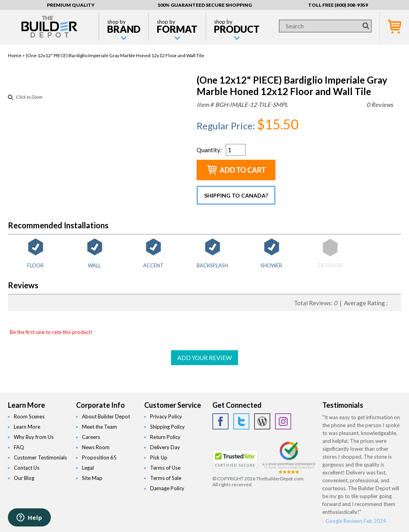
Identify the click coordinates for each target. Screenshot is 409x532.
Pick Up (159, 457)
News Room (96, 447)
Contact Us (27, 468)
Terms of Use (165, 468)
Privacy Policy (166, 416)
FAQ (19, 447)
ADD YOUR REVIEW (204, 358)
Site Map (92, 478)
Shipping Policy (167, 427)
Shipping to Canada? (236, 195)
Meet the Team (99, 427)
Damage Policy (167, 488)
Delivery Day (165, 447)
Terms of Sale (166, 478)
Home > (17, 55)
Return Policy (165, 437)
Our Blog (24, 478)
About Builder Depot (106, 416)
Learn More (27, 427)
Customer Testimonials (40, 457)
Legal (88, 468)
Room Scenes (29, 416)
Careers (91, 437)
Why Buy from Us (34, 437)
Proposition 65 (99, 457)
